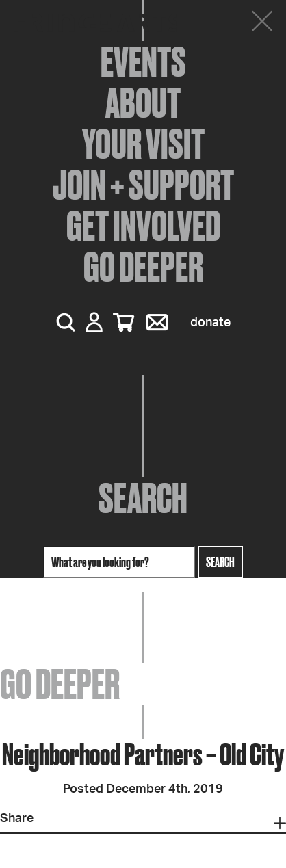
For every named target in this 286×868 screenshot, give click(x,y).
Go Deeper (143, 267)
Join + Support (143, 185)
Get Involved (143, 226)
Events (143, 62)
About (143, 103)
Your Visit (143, 144)
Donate (210, 323)
